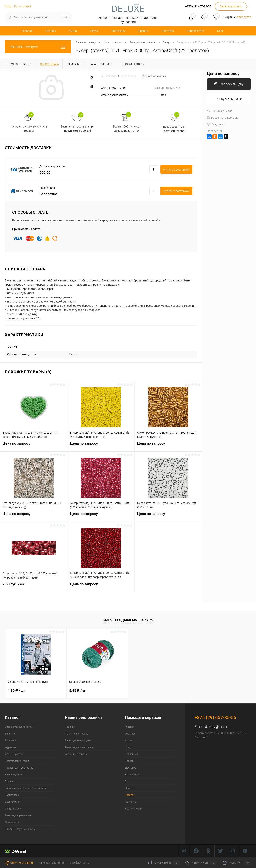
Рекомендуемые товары (79, 747)
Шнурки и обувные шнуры (20, 829)
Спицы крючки (14, 809)
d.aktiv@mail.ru (217, 727)
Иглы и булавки (14, 754)
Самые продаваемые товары (128, 620)
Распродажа (12, 795)
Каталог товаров (38, 47)
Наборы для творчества (19, 768)
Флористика (12, 822)
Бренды (143, 31)
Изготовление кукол (17, 761)
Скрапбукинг (12, 802)
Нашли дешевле (219, 111)
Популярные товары (77, 734)
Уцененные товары (76, 754)
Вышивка (10, 740)
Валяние (10, 734)
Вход (8, 6)
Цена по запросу (34, 446)
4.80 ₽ (16, 690)
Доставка (168, 31)
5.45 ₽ (78, 690)
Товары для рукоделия (18, 815)
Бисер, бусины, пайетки (19, 727)
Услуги (94, 31)
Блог (220, 31)
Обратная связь (19, 863)
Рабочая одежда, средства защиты (26, 788)
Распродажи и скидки (78, 740)
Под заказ (216, 124)
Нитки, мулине (13, 774)
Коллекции (118, 31)
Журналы (10, 747)
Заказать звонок (231, 6)
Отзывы (51, 31)
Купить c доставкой (176, 170)
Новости (130, 788)
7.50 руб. (34, 587)
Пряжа (9, 781)
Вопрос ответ (196, 31)
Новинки (70, 727)
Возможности (133, 809)
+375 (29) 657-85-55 (52, 863)
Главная (27, 31)
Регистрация (23, 6)
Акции (73, 31)
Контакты (131, 802)
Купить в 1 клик (229, 99)
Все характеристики (167, 88)
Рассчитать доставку (223, 118)
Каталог (130, 795)
